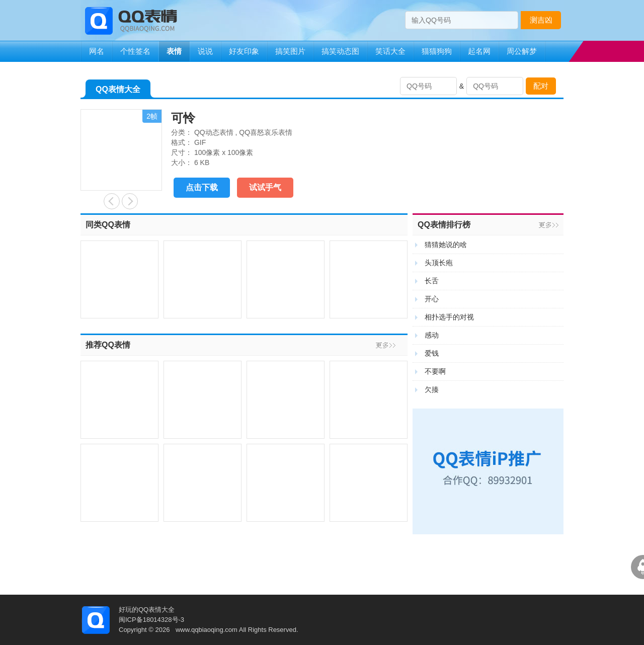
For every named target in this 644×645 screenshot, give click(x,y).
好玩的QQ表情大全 (147, 610)
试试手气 (265, 187)
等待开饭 (130, 201)
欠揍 (432, 389)
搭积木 (112, 201)
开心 (432, 299)
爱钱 (432, 353)
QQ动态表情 (214, 132)
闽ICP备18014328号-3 (151, 620)
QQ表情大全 (118, 91)
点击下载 (202, 187)
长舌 (432, 281)
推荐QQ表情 (108, 345)
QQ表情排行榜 (444, 225)
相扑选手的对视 (449, 317)
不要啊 (435, 371)
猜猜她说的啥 (446, 245)
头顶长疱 (439, 263)
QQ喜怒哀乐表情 (266, 132)
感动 (432, 335)
